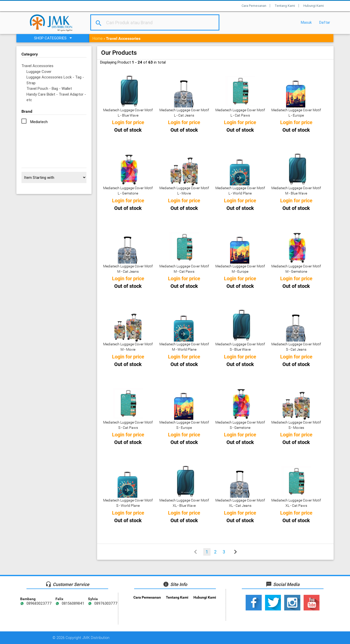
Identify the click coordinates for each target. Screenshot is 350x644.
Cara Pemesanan (254, 6)
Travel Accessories (37, 66)
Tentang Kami (285, 6)
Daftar (325, 22)
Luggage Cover (39, 72)
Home (97, 38)
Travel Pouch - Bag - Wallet (49, 88)
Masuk (306, 22)
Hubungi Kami (314, 6)
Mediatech (39, 122)
